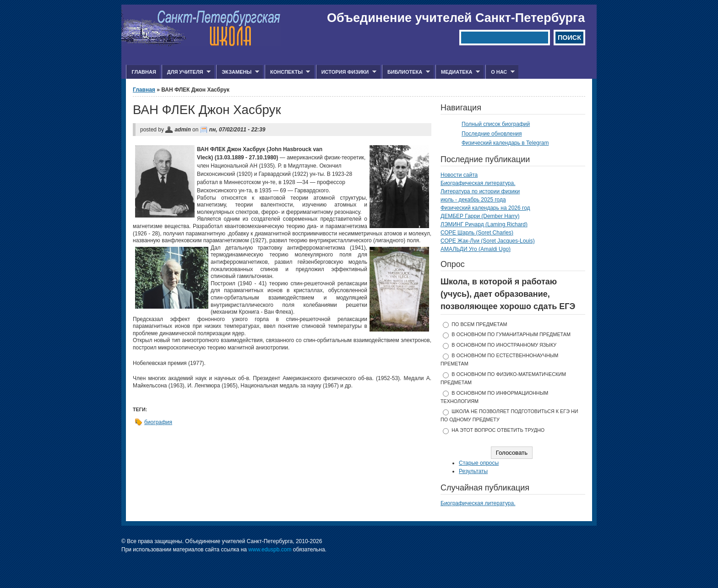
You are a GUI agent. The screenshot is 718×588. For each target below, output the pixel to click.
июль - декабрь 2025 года (473, 200)
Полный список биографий (496, 124)
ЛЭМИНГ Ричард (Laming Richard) (484, 224)
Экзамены (238, 72)
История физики (346, 72)
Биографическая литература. (478, 183)
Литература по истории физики (480, 191)
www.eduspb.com (270, 550)
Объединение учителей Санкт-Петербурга (456, 18)
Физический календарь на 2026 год (485, 208)
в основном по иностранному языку (504, 345)
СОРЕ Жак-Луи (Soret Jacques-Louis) (488, 241)
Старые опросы (479, 463)
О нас (500, 72)
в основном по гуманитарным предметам (511, 334)
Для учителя (186, 72)
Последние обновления (492, 134)
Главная (144, 72)
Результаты (473, 471)
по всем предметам (479, 324)
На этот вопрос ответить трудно (498, 430)
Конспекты (287, 72)
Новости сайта (459, 175)
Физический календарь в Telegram (505, 143)
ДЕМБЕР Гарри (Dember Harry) (480, 216)
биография (158, 422)
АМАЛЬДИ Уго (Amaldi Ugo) (476, 249)
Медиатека (458, 72)
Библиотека (406, 72)
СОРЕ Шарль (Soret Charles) (477, 233)
